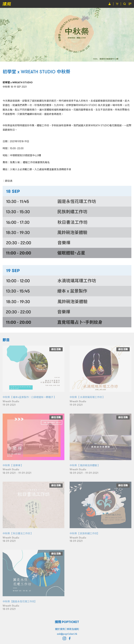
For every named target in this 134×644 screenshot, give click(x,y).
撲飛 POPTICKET (67, 622)
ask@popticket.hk (67, 634)
